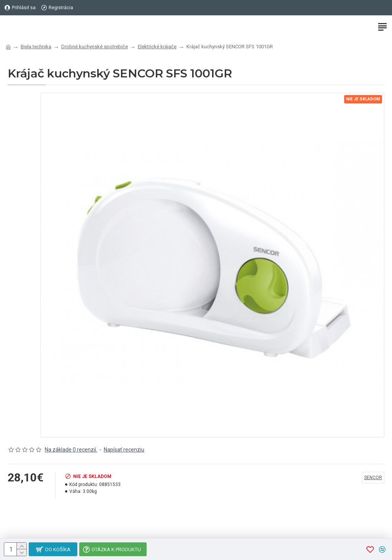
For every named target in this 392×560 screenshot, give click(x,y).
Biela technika (36, 47)
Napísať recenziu (124, 450)
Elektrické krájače (157, 47)
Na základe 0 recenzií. (71, 450)
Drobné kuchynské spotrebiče (95, 47)
